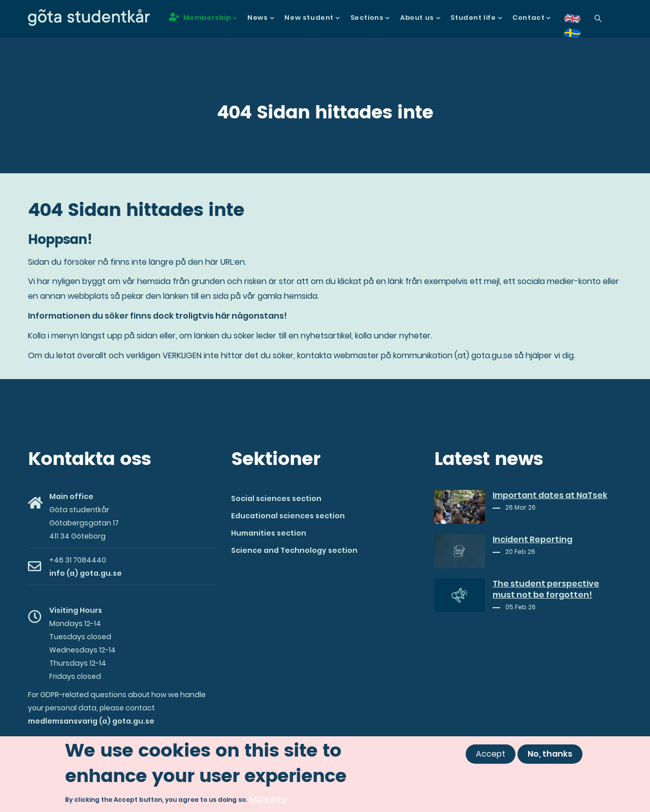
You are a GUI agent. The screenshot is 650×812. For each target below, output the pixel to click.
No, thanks (550, 755)
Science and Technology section (294, 550)
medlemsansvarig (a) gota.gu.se (91, 721)
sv (578, 37)
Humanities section (269, 533)
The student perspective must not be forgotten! (546, 589)
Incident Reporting (532, 540)
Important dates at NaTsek (550, 495)
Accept (491, 755)
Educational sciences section (288, 516)
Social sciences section (276, 498)
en (578, 22)
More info (268, 801)
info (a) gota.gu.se (86, 573)
